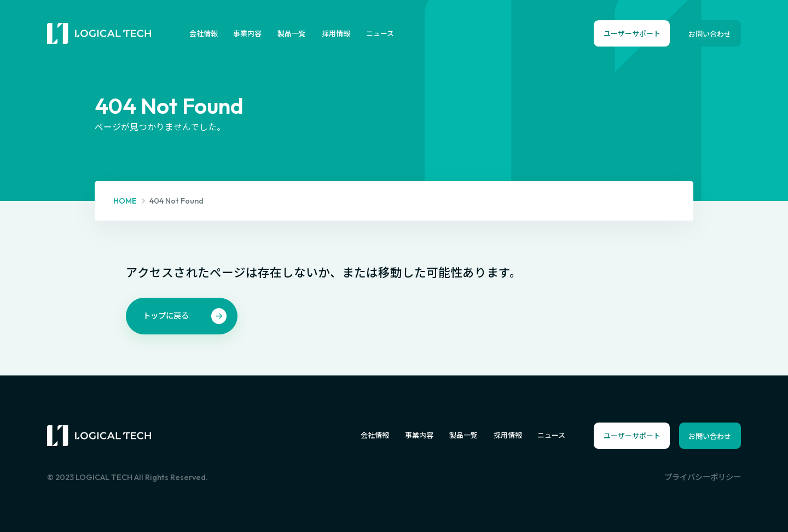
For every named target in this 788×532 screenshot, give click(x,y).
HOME (125, 201)
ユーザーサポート (632, 33)
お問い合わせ (710, 34)
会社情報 (204, 33)
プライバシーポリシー (703, 477)
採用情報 (336, 33)
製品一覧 (292, 33)
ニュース (380, 33)
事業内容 (247, 33)
